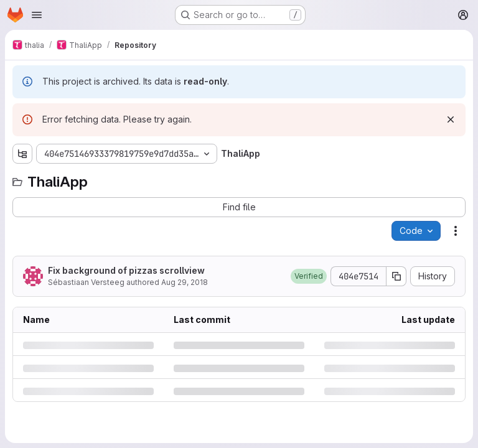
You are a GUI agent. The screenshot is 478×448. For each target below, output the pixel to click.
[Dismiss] (451, 119)
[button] (309, 276)
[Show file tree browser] (22, 154)
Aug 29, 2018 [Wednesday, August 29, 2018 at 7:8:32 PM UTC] (185, 282)
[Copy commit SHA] (396, 276)
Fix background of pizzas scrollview (126, 270)
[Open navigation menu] (37, 15)
